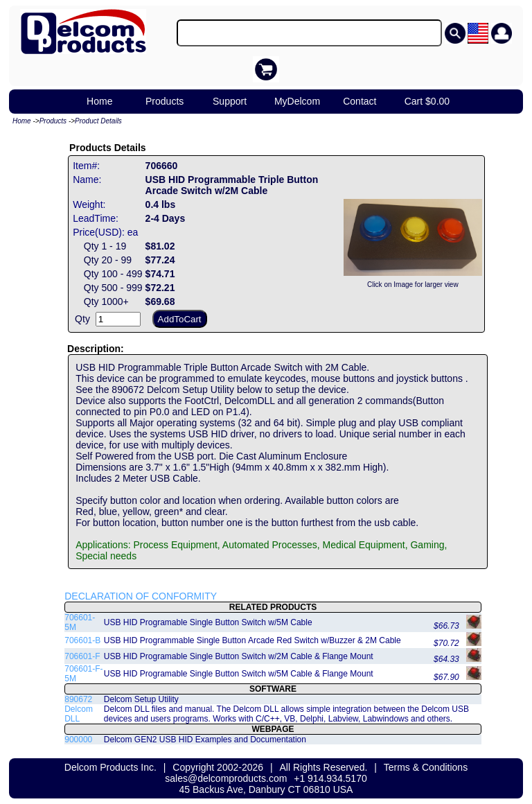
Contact (360, 101)
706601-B (82, 640)
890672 (78, 699)
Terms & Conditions (426, 767)
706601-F (82, 656)
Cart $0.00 (427, 101)
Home (99, 101)
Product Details (98, 121)
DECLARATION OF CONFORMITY (141, 596)
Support (230, 101)
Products (165, 101)
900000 (78, 740)
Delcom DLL (79, 714)
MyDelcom (297, 101)
